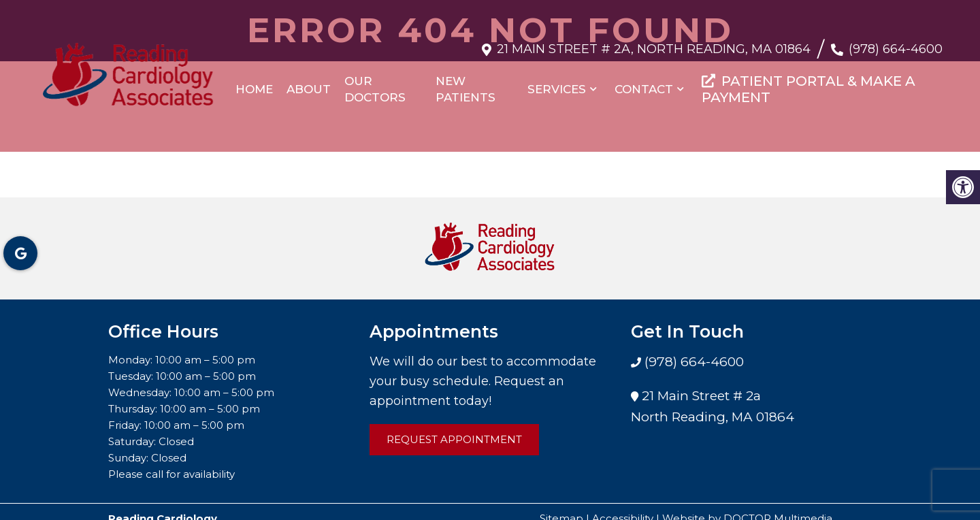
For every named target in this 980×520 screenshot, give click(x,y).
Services (557, 82)
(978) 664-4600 (896, 42)
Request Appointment (454, 426)
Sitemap (561, 505)
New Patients (465, 82)
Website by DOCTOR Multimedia (747, 505)
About (309, 82)
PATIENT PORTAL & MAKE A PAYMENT (808, 82)
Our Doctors (375, 82)
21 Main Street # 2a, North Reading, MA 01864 (654, 42)
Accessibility (623, 505)
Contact (644, 82)
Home (254, 82)
